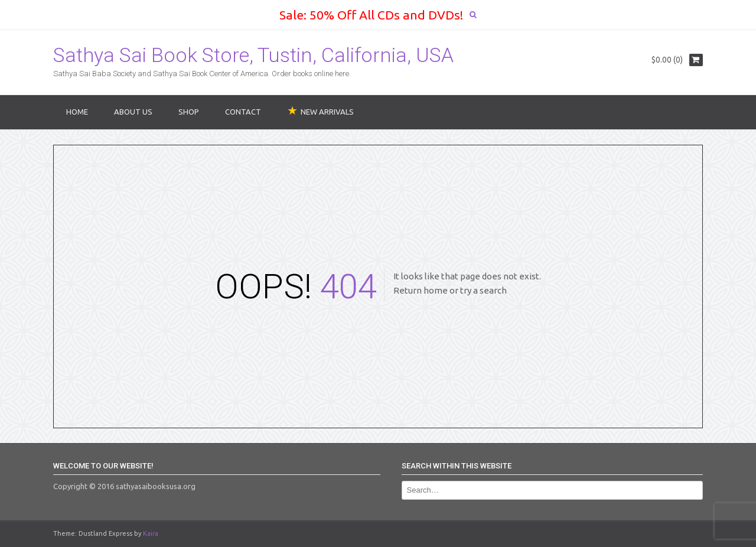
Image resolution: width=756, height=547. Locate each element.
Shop (189, 112)
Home (77, 112)
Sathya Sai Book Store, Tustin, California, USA (253, 55)
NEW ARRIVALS (327, 112)
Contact (243, 112)
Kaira (151, 533)
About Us (133, 112)
